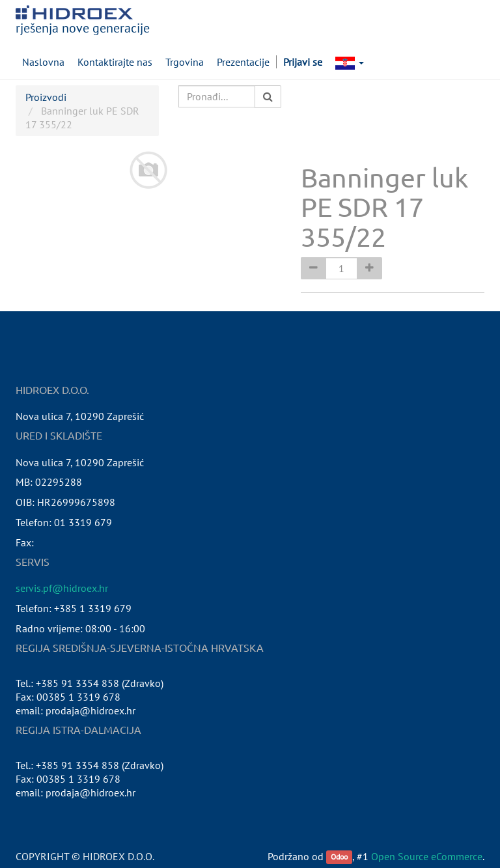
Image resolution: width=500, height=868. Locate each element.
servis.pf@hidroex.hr (62, 588)
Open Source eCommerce (427, 856)
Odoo (339, 857)
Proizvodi (46, 97)
